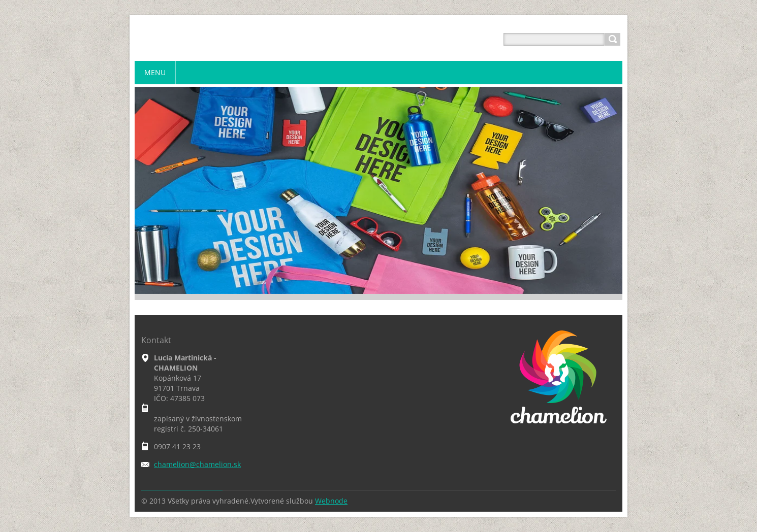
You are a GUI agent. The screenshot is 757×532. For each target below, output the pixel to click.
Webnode (331, 501)
